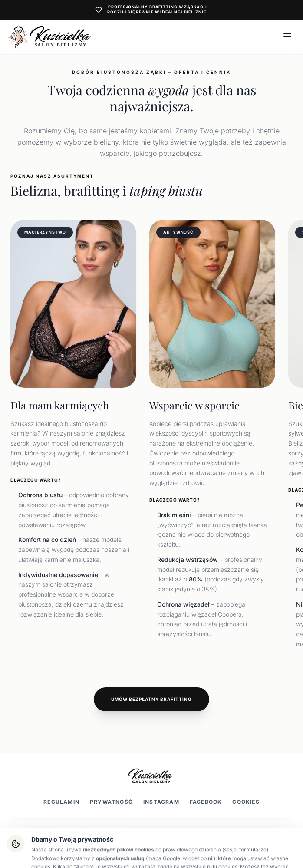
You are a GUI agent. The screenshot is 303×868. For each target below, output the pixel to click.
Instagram (161, 802)
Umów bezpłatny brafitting (151, 699)
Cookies (246, 802)
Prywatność (111, 802)
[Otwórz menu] (287, 37)
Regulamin (61, 802)
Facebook (206, 802)
